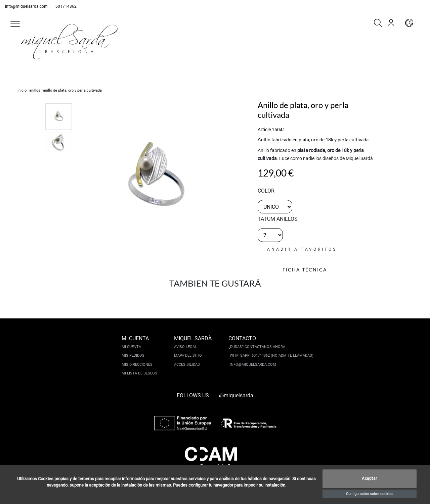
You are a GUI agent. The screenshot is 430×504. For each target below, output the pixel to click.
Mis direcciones (137, 365)
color (266, 191)
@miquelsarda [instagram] (236, 395)
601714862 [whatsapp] (66, 6)
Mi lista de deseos (139, 373)
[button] (15, 24)
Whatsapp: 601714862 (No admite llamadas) (272, 356)
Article (264, 130)
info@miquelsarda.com (26, 6)
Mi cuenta (131, 347)
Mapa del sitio (188, 356)
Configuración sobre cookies (370, 494)
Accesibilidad (187, 365)
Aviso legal (185, 347)
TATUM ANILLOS (278, 219)
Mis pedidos (133, 356)
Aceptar (370, 479)
